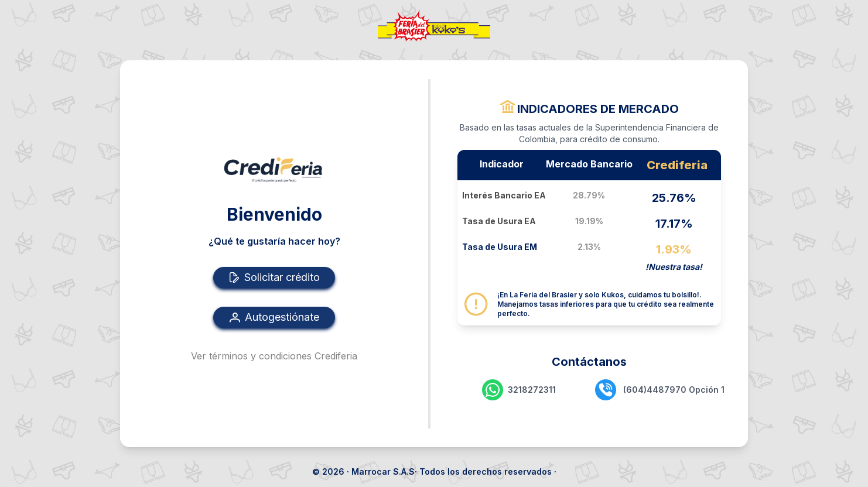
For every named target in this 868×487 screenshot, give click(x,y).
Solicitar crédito (274, 277)
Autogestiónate (274, 317)
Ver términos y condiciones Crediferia (274, 356)
